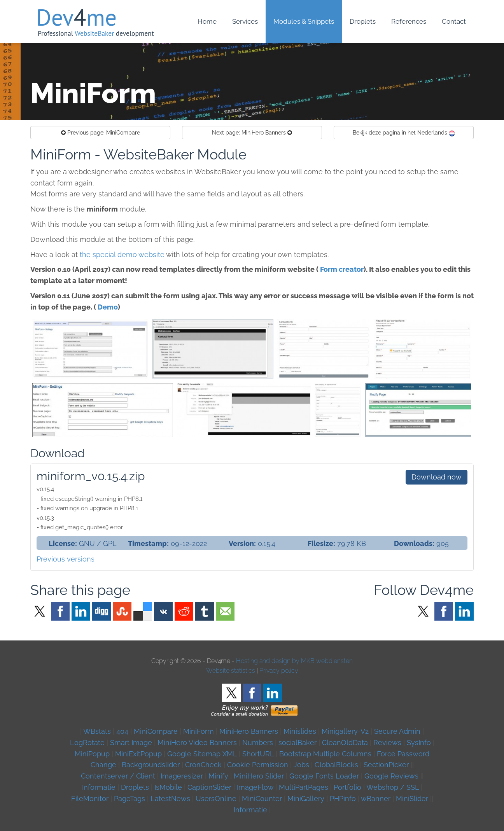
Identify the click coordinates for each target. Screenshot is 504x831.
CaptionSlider (209, 787)
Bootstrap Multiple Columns (325, 754)
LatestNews (170, 799)
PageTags (129, 799)
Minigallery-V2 (345, 731)
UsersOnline (216, 799)
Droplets (135, 787)
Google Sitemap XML (202, 754)
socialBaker (297, 743)
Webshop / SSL (393, 787)
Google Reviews (391, 776)
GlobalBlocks (336, 765)
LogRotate (87, 743)
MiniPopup (92, 754)
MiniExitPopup (138, 754)
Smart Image (131, 743)
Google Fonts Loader (324, 776)
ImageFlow (255, 787)
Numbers (258, 743)
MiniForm (199, 731)
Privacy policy (279, 671)
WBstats (98, 731)
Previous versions (66, 559)
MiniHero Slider (259, 776)
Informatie (99, 787)
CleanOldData (345, 743)
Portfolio (347, 787)
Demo (108, 307)
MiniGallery (306, 799)
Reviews (387, 743)
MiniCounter (262, 799)
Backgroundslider (151, 765)
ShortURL (258, 754)
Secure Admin (397, 731)
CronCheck (203, 765)
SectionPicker (386, 765)
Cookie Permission (258, 765)
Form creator (342, 269)
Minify (218, 776)
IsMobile (168, 787)
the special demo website (122, 255)
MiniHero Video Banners (197, 743)
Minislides (300, 731)
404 (122, 731)
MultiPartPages (304, 787)
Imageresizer (182, 776)
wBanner (376, 799)
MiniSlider (412, 799)
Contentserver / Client (118, 776)
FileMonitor (90, 799)
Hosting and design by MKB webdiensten (294, 661)
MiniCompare (101, 133)
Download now (437, 477)
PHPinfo (343, 799)
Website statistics (231, 671)
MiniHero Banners (252, 133)
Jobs (301, 765)
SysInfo (419, 743)
